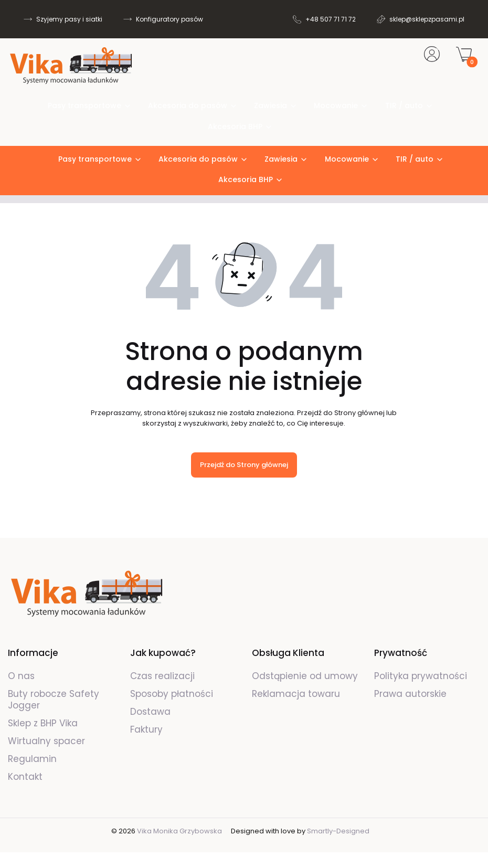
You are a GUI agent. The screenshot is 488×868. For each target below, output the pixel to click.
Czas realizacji (162, 676)
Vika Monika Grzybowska (179, 831)
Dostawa (150, 712)
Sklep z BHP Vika (44, 723)
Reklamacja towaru (296, 694)
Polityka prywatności (421, 676)
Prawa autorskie (410, 694)
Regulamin (32, 759)
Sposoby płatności (172, 694)
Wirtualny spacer (46, 741)
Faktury (146, 729)
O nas (21, 676)
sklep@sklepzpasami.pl (427, 19)
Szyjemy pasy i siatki (69, 19)
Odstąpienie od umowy (305, 676)
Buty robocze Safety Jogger (54, 700)
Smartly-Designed (338, 831)
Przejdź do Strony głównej (244, 465)
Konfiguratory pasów (169, 19)
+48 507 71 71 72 (331, 19)
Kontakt (25, 777)
